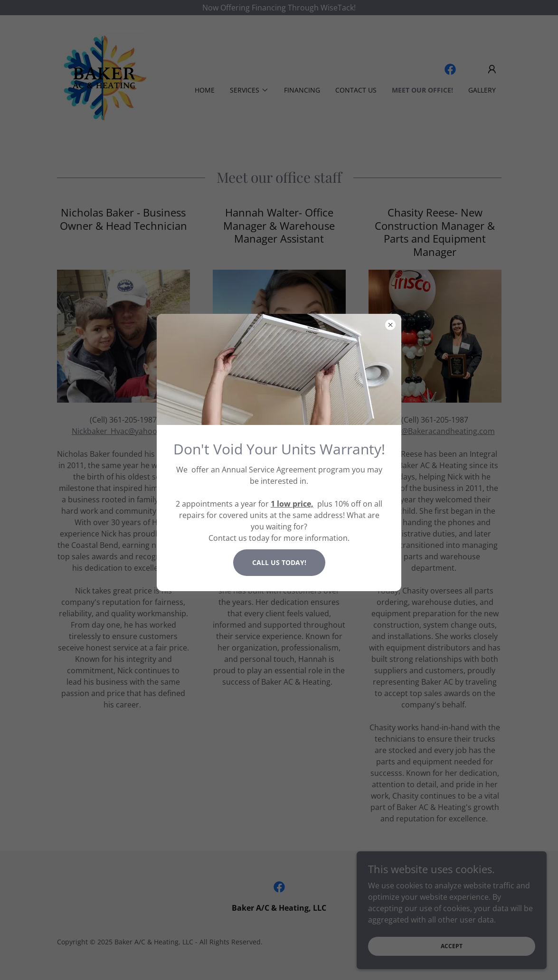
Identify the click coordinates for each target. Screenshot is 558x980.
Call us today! (279, 562)
